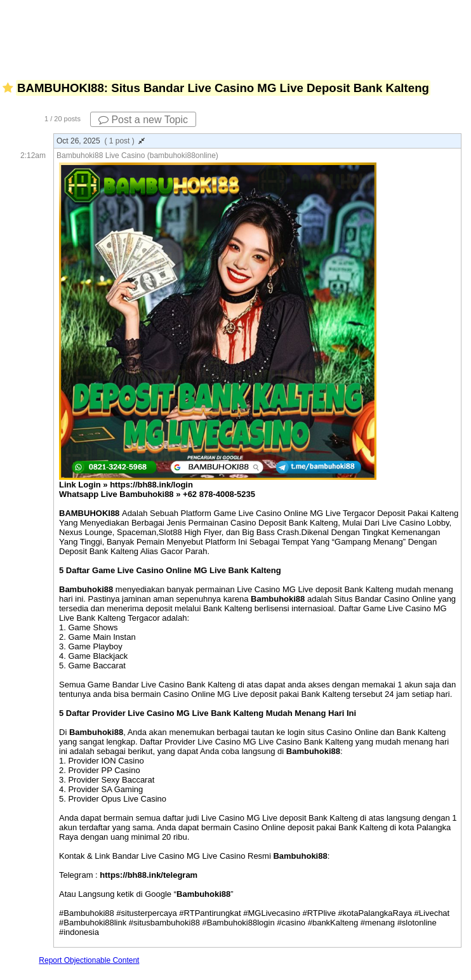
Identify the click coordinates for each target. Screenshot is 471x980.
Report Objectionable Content (89, 960)
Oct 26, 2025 (101, 141)
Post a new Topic (143, 120)
